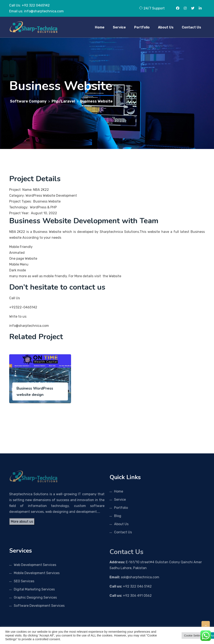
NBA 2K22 (17, 232)
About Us (166, 27)
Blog (118, 516)
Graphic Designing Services (35, 597)
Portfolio (142, 27)
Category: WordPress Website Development (43, 196)
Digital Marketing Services (34, 589)
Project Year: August (26, 213)
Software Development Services (39, 606)
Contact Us (191, 27)
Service (119, 27)
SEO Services (24, 581)
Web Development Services (35, 565)
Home (100, 27)
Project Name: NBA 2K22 (29, 190)
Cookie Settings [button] (194, 636)
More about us (22, 521)
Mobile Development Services (37, 573)
